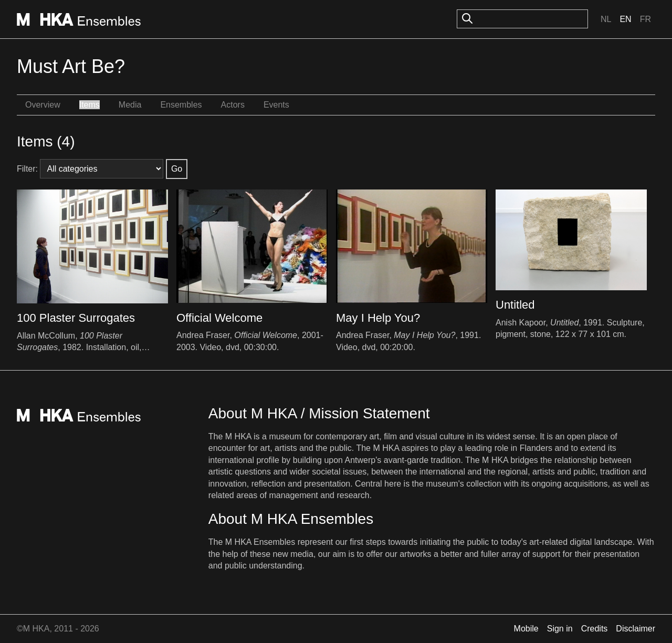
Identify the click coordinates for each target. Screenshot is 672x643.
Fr (645, 19)
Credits (595, 629)
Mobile (526, 629)
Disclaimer (636, 629)
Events (276, 105)
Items (90, 105)
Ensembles (181, 105)
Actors (233, 105)
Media (130, 105)
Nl (606, 19)
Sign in (560, 629)
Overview (43, 105)
